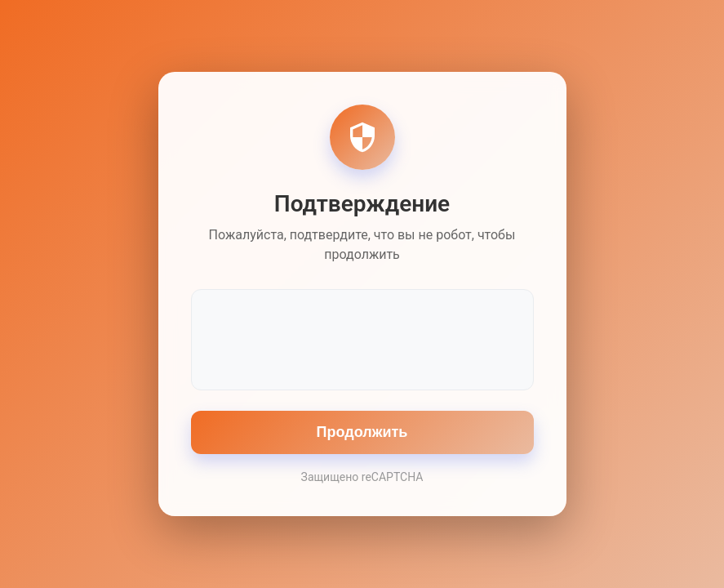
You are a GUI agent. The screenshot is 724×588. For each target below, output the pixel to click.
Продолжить (362, 432)
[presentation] (362, 338)
